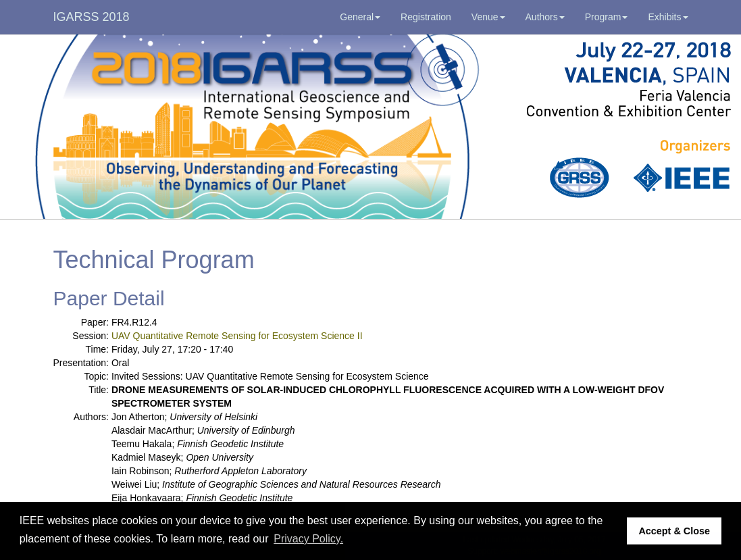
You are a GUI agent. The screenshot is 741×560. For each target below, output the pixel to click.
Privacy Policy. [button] (308, 539)
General (360, 17)
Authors (545, 17)
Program (607, 17)
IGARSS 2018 (92, 17)
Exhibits (668, 17)
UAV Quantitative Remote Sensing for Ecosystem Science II (237, 336)
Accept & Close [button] (674, 531)
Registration (426, 17)
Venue (488, 17)
